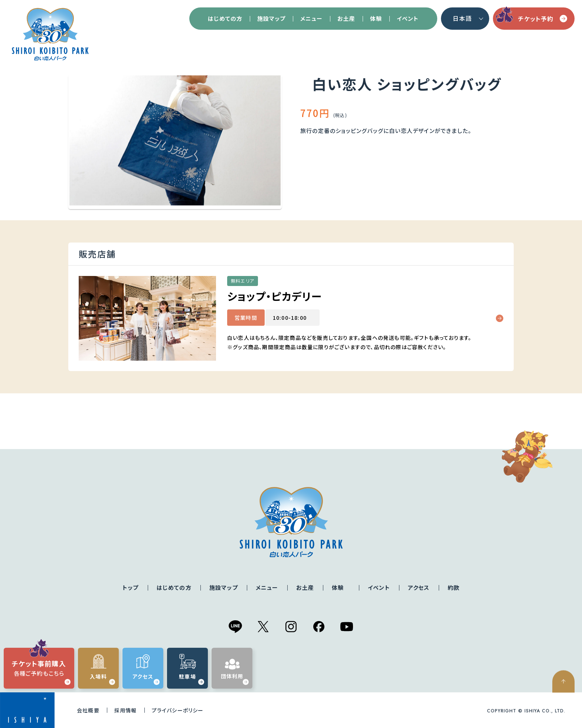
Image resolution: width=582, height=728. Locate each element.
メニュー (311, 18)
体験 (376, 18)
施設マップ (271, 18)
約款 (454, 587)
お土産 (346, 18)
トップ (131, 587)
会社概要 (88, 710)
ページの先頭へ (567, 708)
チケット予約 (543, 19)
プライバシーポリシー (178, 710)
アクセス (419, 587)
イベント (408, 18)
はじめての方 (225, 18)
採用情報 (126, 710)
